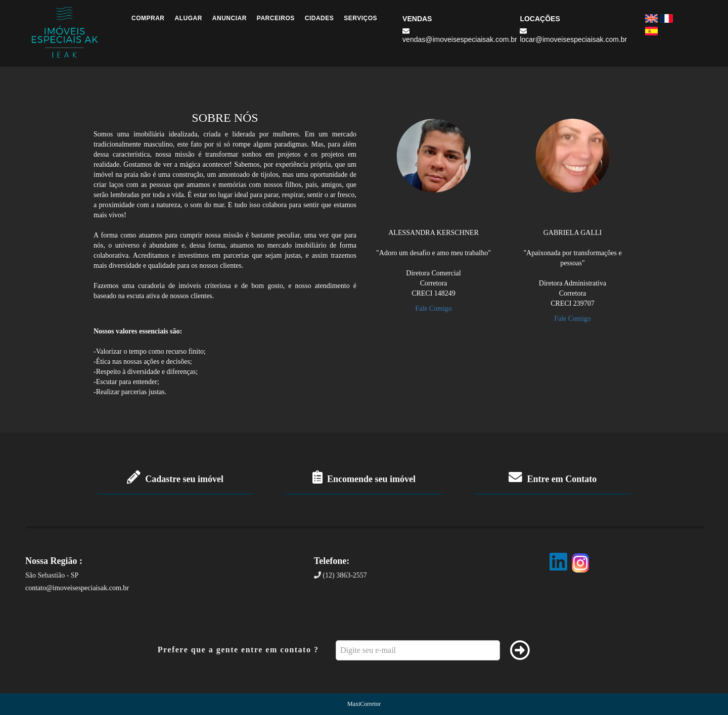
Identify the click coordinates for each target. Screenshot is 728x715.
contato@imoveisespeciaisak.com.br (77, 588)
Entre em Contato (553, 479)
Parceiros (276, 18)
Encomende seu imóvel (364, 479)
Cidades (320, 18)
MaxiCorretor (364, 704)
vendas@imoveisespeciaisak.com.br (460, 35)
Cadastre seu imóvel (175, 479)
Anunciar (230, 18)
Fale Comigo (434, 308)
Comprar (148, 18)
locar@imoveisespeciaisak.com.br (573, 35)
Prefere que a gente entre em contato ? (238, 650)
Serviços (360, 18)
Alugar (189, 18)
